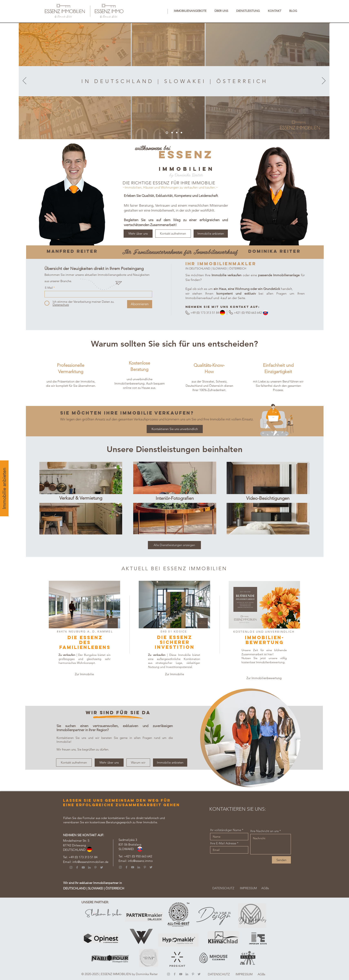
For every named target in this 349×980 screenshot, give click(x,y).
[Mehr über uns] (138, 234)
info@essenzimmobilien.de (90, 862)
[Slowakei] (177, 133)
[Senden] (281, 860)
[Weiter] (324, 81)
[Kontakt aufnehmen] (173, 234)
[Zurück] (24, 81)
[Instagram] (71, 867)
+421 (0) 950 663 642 (138, 856)
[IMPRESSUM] (248, 888)
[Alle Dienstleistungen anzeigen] (174, 545)
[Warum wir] (138, 763)
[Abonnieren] (140, 304)
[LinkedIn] (89, 867)
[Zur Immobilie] (84, 674)
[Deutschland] (172, 133)
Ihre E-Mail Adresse (223, 843)
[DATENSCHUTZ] (223, 888)
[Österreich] (181, 133)
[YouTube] (83, 867)
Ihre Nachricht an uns (264, 831)
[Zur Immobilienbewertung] (264, 678)
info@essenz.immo (140, 861)
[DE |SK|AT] (167, 133)
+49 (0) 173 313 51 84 (83, 857)
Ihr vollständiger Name (226, 830)
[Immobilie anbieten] (4, 488)
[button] (190, 11)
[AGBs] (265, 888)
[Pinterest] (95, 867)
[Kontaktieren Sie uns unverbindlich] (175, 429)
